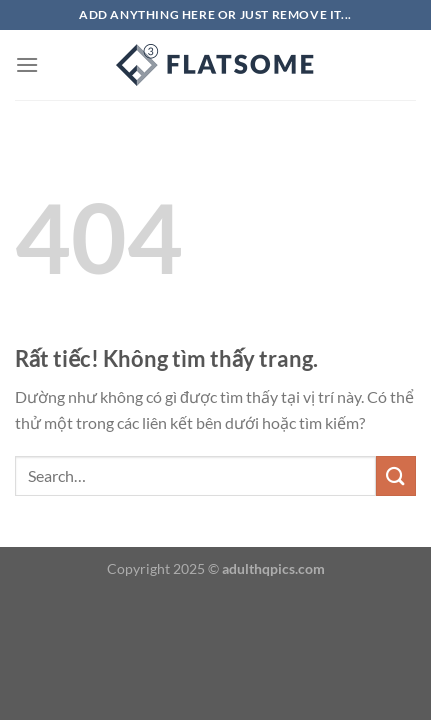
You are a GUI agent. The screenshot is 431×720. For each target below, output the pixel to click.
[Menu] (27, 64)
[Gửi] (396, 475)
